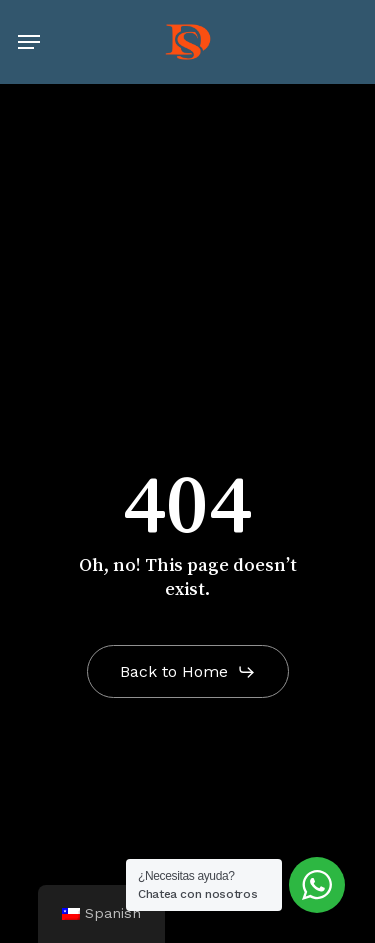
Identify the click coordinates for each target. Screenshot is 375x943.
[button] (29, 42)
